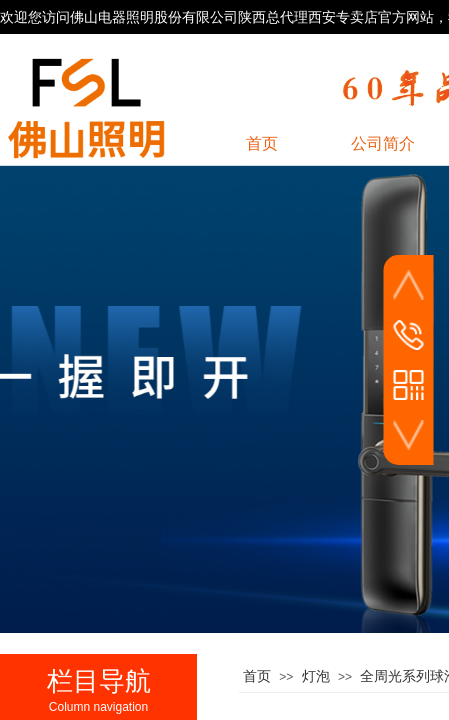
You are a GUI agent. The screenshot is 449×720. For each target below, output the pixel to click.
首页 (257, 676)
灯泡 (316, 676)
